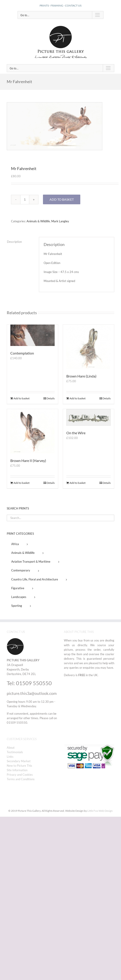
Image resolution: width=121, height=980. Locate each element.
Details (51, 398)
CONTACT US (73, 6)
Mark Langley (60, 221)
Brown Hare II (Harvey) (28, 460)
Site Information (17, 770)
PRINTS (44, 6)
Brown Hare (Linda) (81, 376)
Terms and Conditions (21, 779)
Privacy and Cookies (20, 775)
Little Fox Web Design (100, 811)
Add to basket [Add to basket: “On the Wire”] (77, 483)
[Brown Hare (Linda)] (89, 347)
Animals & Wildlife (38, 221)
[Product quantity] (25, 200)
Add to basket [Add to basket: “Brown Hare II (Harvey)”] (21, 483)
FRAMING (57, 6)
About (11, 748)
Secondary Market (19, 761)
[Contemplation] (32, 335)
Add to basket (62, 199)
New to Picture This (19, 766)
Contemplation (22, 353)
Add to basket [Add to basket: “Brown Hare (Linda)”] (77, 398)
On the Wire (76, 433)
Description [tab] (14, 242)
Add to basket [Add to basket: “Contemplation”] (21, 398)
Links (10, 757)
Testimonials (15, 752)
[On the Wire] (89, 417)
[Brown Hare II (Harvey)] (32, 431)
